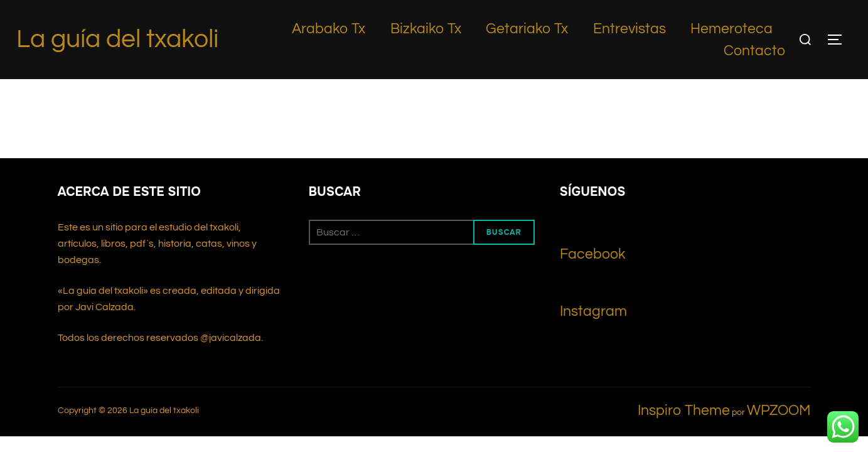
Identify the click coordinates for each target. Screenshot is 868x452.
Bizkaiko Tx (426, 29)
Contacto (754, 51)
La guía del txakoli (117, 39)
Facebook (593, 175)
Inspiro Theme (684, 331)
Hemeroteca (731, 29)
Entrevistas (630, 29)
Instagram (593, 232)
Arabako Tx (329, 29)
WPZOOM (779, 331)
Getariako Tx (527, 29)
